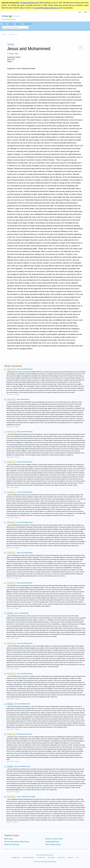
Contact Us (70, 858)
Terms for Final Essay (12, 845)
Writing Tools (28, 24)
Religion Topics (13, 34)
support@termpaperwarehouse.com (48, 8)
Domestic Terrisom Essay (54, 839)
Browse (18, 24)
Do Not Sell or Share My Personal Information (45, 862)
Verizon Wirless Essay (53, 845)
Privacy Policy (51, 858)
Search (11, 24)
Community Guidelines (28, 858)
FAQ (22, 8)
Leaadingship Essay (52, 842)
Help (77, 858)
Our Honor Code (41, 858)
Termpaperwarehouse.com (29, 3)
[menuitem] (80, 12)
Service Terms (61, 858)
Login (85, 12)
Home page (4, 34)
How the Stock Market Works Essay (17, 842)
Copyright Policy (16, 858)
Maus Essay (9, 839)
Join (80, 12)
